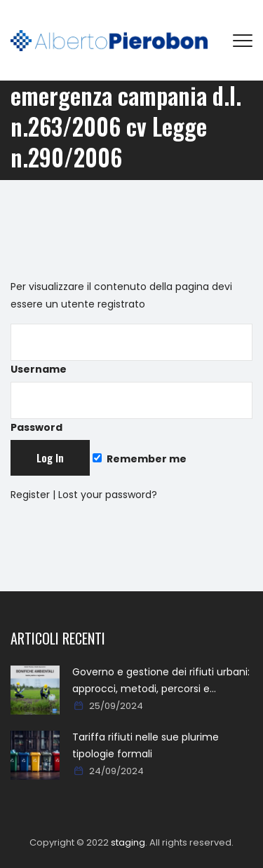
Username (131, 350)
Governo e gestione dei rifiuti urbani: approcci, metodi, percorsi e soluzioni (161, 681)
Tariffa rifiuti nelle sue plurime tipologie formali (146, 745)
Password (131, 408)
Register (30, 495)
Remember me (140, 459)
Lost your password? (108, 495)
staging (128, 842)
